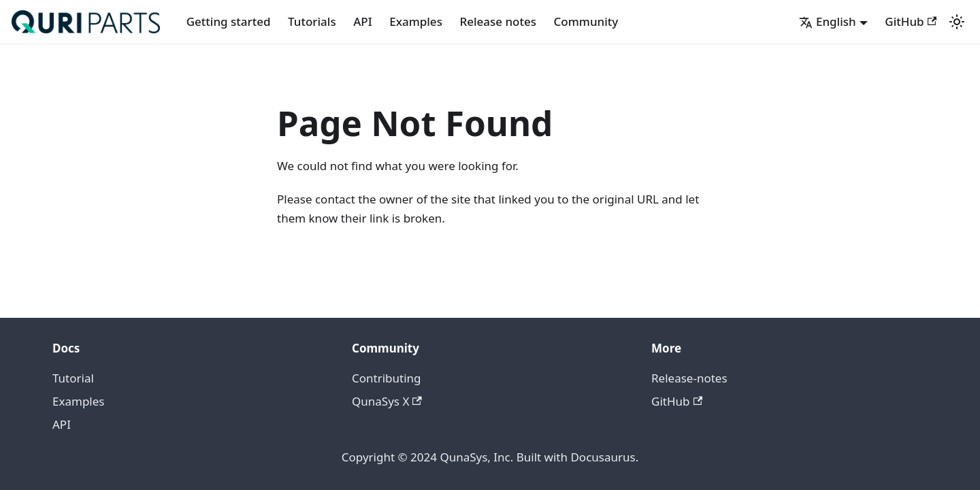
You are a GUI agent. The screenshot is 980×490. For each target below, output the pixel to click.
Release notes (498, 21)
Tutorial (73, 378)
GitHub (911, 21)
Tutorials (312, 21)
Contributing (387, 378)
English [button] (828, 21)
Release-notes (689, 378)
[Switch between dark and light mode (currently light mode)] (957, 22)
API (363, 21)
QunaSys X (387, 401)
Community (586, 21)
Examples (416, 21)
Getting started (229, 21)
